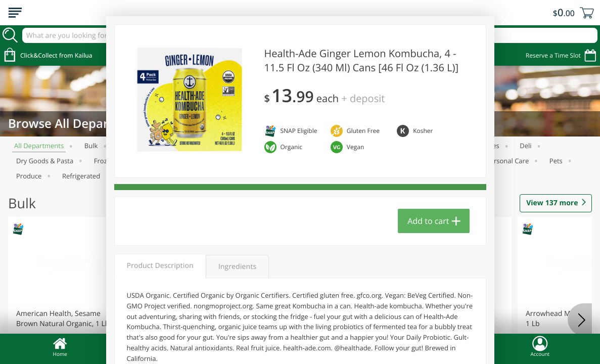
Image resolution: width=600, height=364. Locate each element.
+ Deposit (363, 98)
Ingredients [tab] (237, 267)
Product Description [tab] (160, 266)
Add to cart (428, 221)
